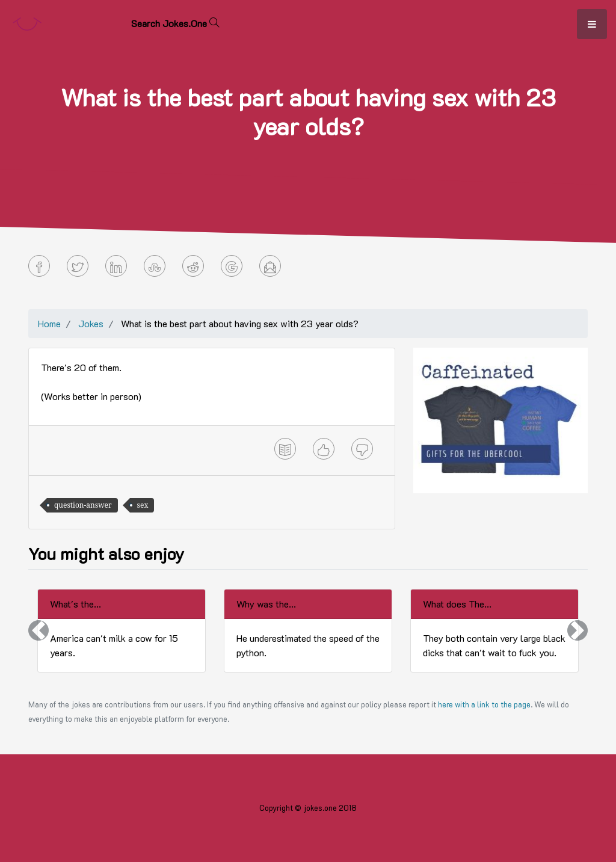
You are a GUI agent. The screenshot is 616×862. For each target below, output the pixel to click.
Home (49, 323)
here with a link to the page (484, 704)
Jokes (91, 323)
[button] (38, 631)
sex (143, 505)
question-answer (83, 505)
